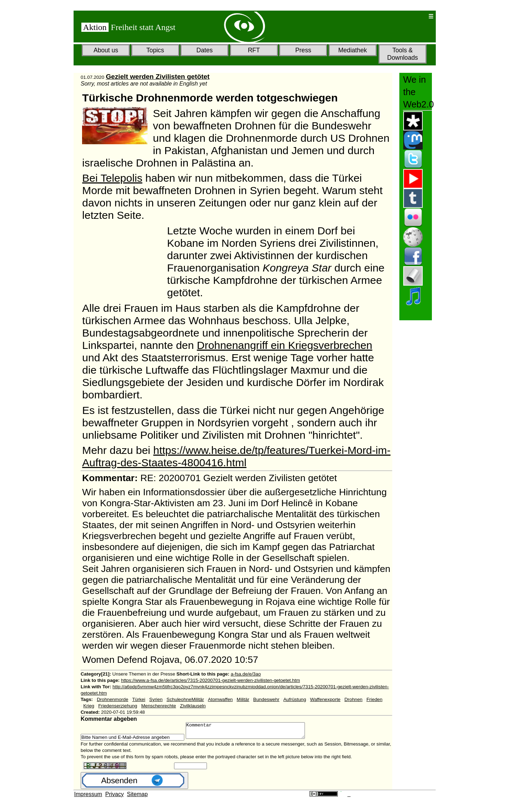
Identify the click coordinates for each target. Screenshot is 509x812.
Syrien (156, 699)
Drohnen (354, 699)
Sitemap (137, 797)
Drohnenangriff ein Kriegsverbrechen (285, 345)
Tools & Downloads (402, 54)
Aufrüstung (295, 699)
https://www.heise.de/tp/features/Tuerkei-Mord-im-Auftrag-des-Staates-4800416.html (236, 456)
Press (303, 50)
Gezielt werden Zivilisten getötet (158, 77)
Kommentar (252, 732)
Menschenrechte (159, 706)
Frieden (374, 699)
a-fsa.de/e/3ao (246, 674)
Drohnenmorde (113, 699)
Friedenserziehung (118, 706)
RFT (254, 50)
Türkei (139, 699)
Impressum (88, 797)
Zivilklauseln (193, 706)
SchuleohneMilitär (185, 699)
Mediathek (352, 50)
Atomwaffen (220, 699)
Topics (155, 50)
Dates (204, 50)
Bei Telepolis (112, 178)
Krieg (89, 706)
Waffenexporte (325, 699)
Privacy (115, 797)
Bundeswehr (266, 699)
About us (106, 50)
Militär (243, 699)
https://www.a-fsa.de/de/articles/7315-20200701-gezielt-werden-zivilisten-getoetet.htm (210, 680)
